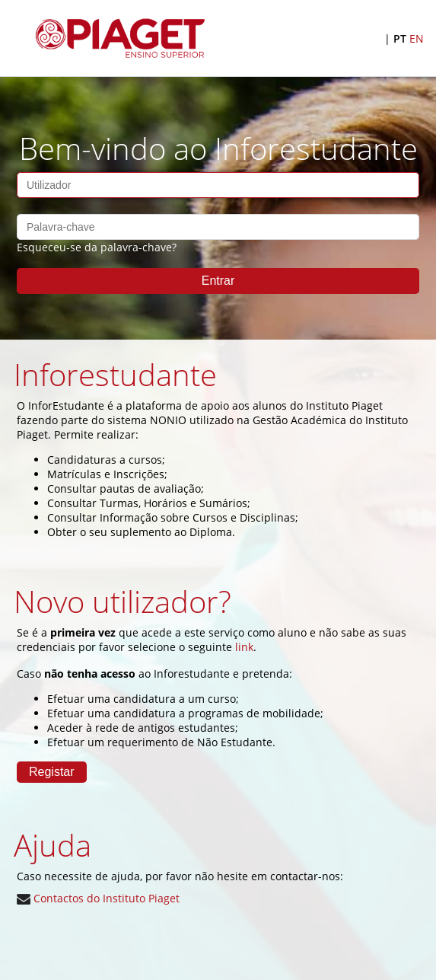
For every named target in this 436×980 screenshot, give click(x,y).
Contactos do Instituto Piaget (98, 898)
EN (417, 38)
